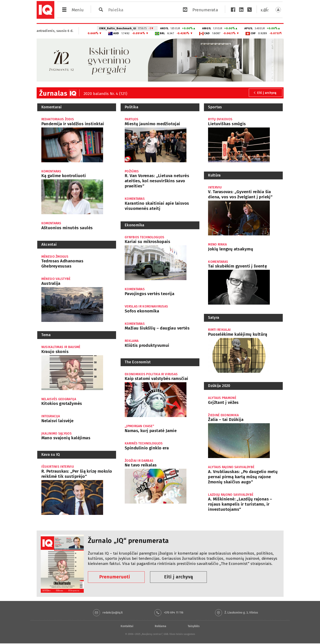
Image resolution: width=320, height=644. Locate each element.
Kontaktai (127, 626)
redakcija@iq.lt (113, 612)
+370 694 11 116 (174, 612)
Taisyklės (194, 626)
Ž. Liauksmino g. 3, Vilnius (241, 612)
